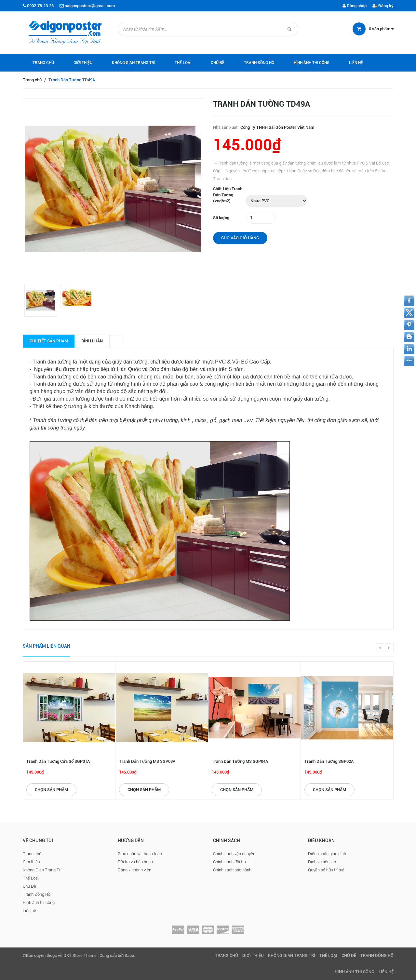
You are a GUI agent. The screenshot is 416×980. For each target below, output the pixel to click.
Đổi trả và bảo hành (135, 862)
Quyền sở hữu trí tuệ (326, 870)
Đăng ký (383, 6)
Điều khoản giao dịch (327, 854)
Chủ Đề (218, 63)
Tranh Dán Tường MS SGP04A (240, 761)
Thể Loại (183, 63)
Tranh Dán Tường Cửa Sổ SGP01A (58, 761)
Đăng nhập (355, 6)
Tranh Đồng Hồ (259, 63)
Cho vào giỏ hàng (240, 238)
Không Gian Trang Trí (134, 63)
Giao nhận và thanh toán (140, 854)
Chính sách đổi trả (229, 862)
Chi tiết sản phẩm (49, 341)
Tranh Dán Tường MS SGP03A (147, 761)
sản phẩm (381, 29)
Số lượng (221, 218)
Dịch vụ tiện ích (322, 862)
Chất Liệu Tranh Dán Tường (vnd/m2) (228, 195)
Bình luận (92, 341)
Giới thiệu (83, 63)
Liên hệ (356, 63)
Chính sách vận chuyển (234, 854)
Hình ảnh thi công (312, 63)
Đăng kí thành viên (134, 870)
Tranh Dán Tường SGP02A (329, 761)
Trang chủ (43, 63)
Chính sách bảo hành (232, 870)
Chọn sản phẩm (51, 790)
